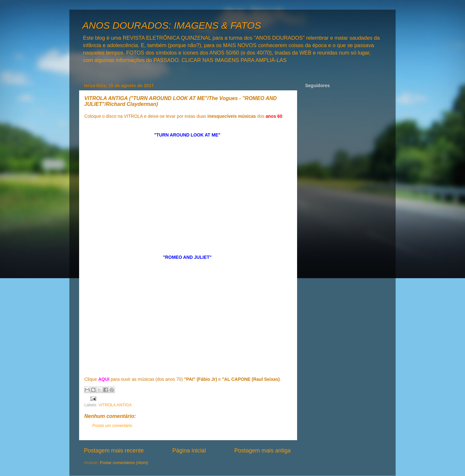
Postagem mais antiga (263, 451)
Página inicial (189, 451)
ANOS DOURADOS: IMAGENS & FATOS (172, 25)
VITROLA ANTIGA (115, 405)
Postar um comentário (112, 426)
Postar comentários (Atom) (124, 463)
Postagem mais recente (114, 451)
